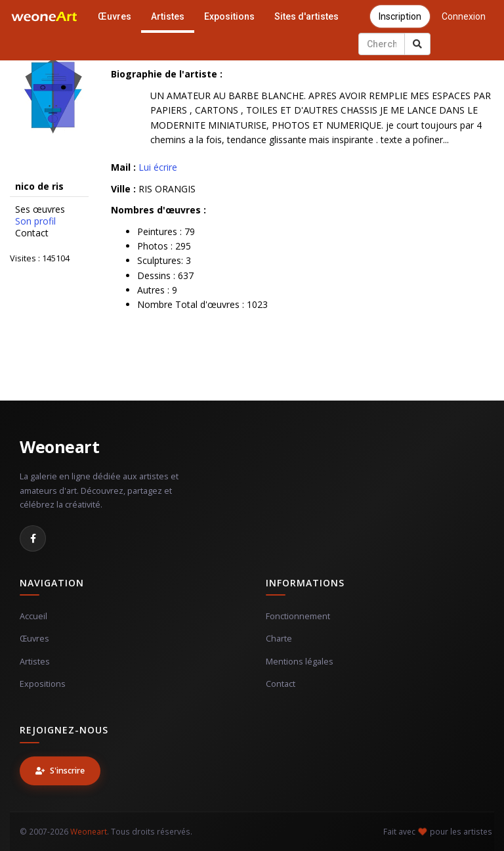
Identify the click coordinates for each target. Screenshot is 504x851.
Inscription (400, 16)
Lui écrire (158, 167)
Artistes (168, 16)
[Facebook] (33, 538)
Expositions (229, 16)
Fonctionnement (298, 616)
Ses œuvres (40, 209)
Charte (279, 639)
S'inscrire (60, 771)
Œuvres (115, 16)
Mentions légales (300, 662)
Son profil (35, 221)
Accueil (33, 616)
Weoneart (59, 447)
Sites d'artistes (306, 16)
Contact (32, 233)
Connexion (464, 16)
